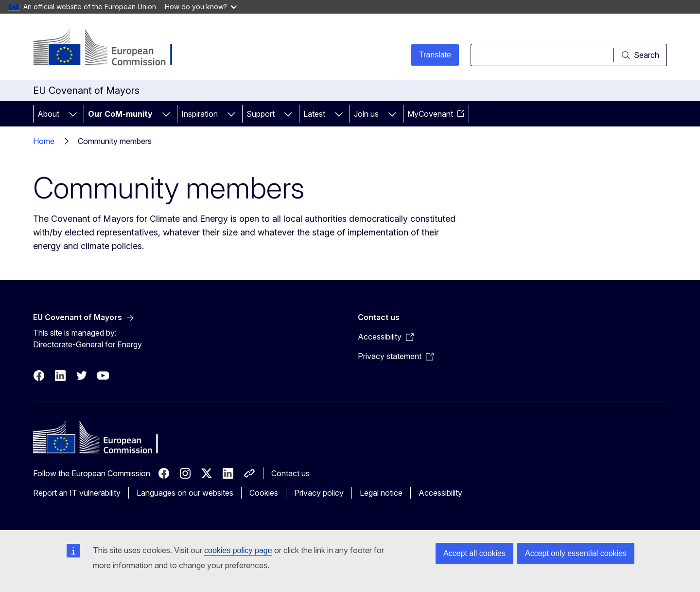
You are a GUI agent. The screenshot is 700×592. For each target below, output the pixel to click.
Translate (435, 55)
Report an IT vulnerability (77, 493)
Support (261, 114)
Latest (314, 114)
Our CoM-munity (120, 114)
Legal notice (381, 493)
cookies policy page (238, 550)
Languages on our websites (185, 493)
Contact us (290, 473)
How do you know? (201, 7)
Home (44, 141)
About (48, 114)
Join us (366, 114)
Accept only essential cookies (576, 553)
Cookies (264, 493)
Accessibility (440, 493)
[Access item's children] (73, 114)
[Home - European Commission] (112, 49)
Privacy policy (319, 493)
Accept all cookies (474, 553)
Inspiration (200, 114)
